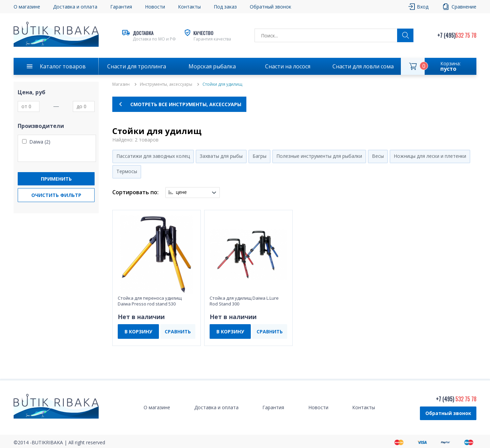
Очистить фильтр (56, 195)
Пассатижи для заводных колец (153, 156)
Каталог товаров (63, 66)
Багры (259, 156)
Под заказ (225, 7)
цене (181, 192)
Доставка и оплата (75, 7)
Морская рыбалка (212, 66)
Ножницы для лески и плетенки (430, 156)
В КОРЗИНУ (138, 331)
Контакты (189, 7)
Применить (56, 179)
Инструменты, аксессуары (166, 84)
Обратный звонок (271, 7)
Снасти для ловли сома (363, 66)
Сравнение (464, 7)
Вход (423, 7)
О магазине (27, 7)
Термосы (127, 171)
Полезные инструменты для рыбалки (319, 156)
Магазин (121, 84)
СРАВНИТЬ (178, 331)
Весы (378, 156)
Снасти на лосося (288, 66)
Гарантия (121, 7)
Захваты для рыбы (221, 156)
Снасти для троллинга (137, 66)
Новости (155, 7)
